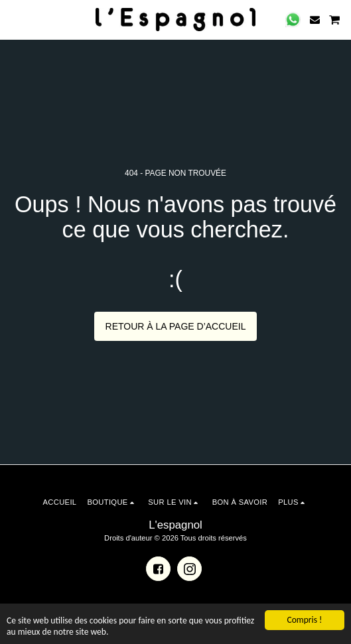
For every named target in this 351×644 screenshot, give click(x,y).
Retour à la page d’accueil (176, 326)
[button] (15, 19)
